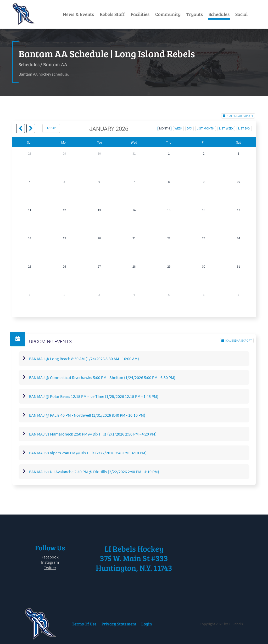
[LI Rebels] (24, 14)
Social (241, 14)
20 (99, 238)
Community (168, 14)
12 (64, 210)
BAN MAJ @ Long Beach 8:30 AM (84, 359)
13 (99, 210)
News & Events (78, 14)
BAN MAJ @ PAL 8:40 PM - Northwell (87, 415)
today (51, 128)
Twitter (50, 568)
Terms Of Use (84, 624)
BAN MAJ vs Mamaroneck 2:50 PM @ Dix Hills (93, 434)
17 (238, 210)
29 (64, 153)
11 (30, 210)
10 (238, 182)
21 (134, 238)
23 (204, 238)
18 (30, 238)
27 (99, 266)
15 (169, 210)
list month (206, 129)
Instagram (50, 562)
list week (226, 129)
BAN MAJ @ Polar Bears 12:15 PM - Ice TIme (94, 396)
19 (64, 238)
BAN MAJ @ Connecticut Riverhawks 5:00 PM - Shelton (102, 377)
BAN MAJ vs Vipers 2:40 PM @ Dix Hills (88, 453)
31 (134, 153)
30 (99, 153)
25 (30, 266)
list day (244, 129)
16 (204, 210)
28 (30, 153)
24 (238, 238)
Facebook (50, 557)
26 (64, 266)
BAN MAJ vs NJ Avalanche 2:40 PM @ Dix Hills (94, 472)
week (178, 129)
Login (147, 624)
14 (134, 210)
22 (169, 238)
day (189, 129)
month (164, 129)
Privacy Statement (119, 624)
